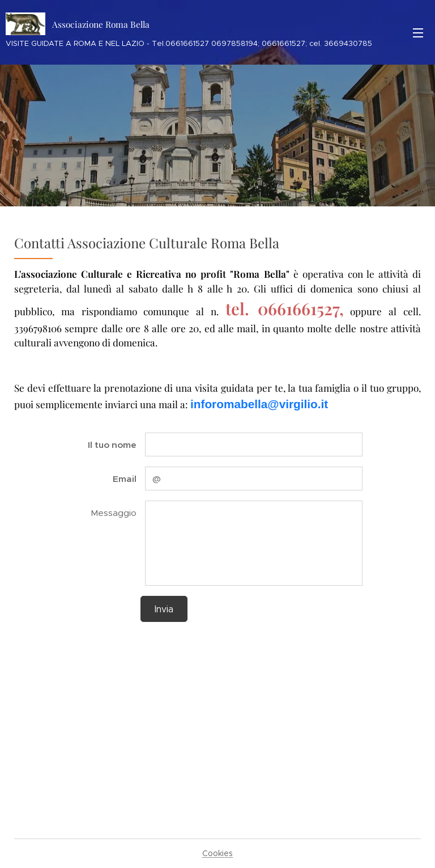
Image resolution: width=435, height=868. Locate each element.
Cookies (218, 853)
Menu (418, 33)
